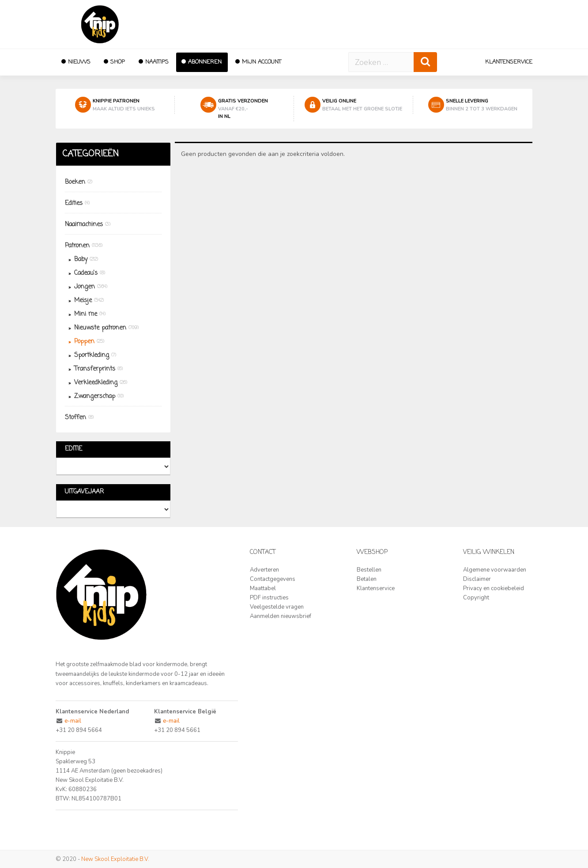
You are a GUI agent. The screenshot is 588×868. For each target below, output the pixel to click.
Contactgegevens (273, 579)
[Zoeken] (425, 62)
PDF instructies (269, 598)
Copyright (476, 598)
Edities (74, 203)
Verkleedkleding (96, 383)
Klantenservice (509, 62)
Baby (81, 260)
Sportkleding (92, 355)
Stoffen (75, 418)
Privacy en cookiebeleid (494, 588)
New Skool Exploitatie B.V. (115, 859)
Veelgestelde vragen (277, 607)
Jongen (85, 287)
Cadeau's (86, 273)
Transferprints (95, 369)
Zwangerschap (95, 396)
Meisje (83, 301)
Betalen (367, 579)
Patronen (77, 246)
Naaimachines (84, 225)
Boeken (75, 182)
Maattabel (263, 588)
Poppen (84, 342)
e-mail (73, 721)
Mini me (86, 314)
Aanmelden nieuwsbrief (281, 616)
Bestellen (369, 570)
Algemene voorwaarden (495, 570)
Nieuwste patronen (100, 328)
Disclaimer (477, 579)
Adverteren (264, 570)
